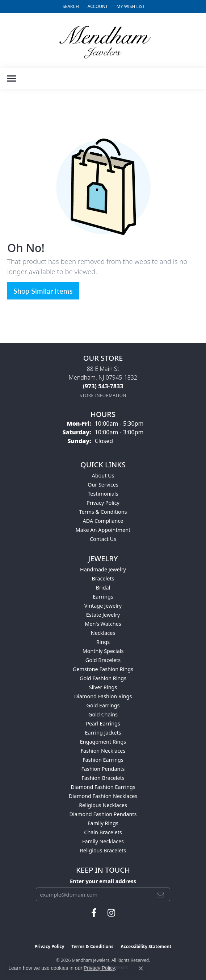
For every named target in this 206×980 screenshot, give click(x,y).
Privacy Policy (103, 503)
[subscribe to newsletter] (160, 894)
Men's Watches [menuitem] (103, 624)
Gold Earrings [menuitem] (103, 705)
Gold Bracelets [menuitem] (103, 660)
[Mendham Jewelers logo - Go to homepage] (103, 40)
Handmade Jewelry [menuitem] (103, 569)
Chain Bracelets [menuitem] (103, 832)
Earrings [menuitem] (103, 597)
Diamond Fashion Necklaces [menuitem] (103, 796)
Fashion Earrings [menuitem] (103, 760)
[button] (70, 6)
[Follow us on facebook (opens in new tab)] (94, 913)
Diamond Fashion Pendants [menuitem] (103, 814)
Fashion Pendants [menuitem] (103, 769)
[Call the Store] (103, 386)
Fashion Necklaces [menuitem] (103, 751)
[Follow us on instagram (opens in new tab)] (111, 913)
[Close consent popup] (141, 968)
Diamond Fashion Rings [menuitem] (103, 696)
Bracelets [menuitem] (103, 578)
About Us (103, 475)
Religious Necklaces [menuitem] (103, 805)
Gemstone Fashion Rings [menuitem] (103, 669)
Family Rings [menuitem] (103, 823)
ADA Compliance (103, 521)
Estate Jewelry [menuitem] (103, 615)
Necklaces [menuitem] (103, 633)
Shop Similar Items (43, 291)
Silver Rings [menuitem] (103, 687)
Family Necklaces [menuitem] (103, 841)
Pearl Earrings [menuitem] (103, 723)
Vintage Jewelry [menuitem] (103, 606)
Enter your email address (103, 881)
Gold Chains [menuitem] (103, 714)
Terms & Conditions (103, 512)
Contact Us (103, 539)
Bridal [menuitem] (103, 588)
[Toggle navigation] (12, 78)
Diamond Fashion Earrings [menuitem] (103, 787)
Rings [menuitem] (103, 642)
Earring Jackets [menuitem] (103, 733)
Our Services (103, 485)
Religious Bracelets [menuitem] (103, 850)
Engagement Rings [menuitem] (103, 742)
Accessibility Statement (146, 946)
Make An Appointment (103, 530)
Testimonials (103, 494)
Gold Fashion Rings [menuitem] (103, 678)
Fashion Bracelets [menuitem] (103, 778)
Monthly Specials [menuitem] (103, 651)
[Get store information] (103, 395)
